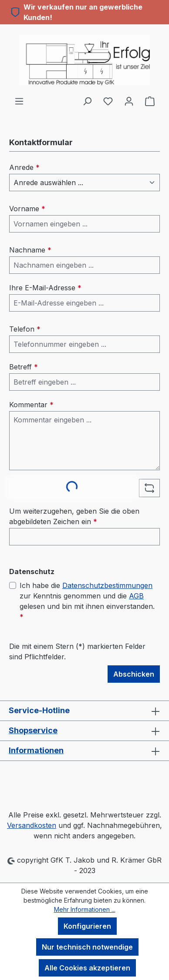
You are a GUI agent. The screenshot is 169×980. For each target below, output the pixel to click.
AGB (136, 596)
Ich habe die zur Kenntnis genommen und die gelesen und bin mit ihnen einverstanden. (87, 601)
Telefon (25, 329)
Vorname (27, 209)
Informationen (36, 750)
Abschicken (134, 674)
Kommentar (31, 405)
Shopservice (33, 730)
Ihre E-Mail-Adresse (45, 288)
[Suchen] (87, 101)
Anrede (24, 167)
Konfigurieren (87, 926)
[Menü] (19, 101)
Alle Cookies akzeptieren (87, 968)
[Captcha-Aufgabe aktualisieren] (149, 488)
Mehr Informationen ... (85, 909)
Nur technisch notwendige (87, 947)
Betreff (24, 367)
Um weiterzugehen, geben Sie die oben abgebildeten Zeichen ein (74, 516)
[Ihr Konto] (129, 101)
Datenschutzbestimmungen (107, 585)
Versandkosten (32, 825)
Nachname (30, 250)
